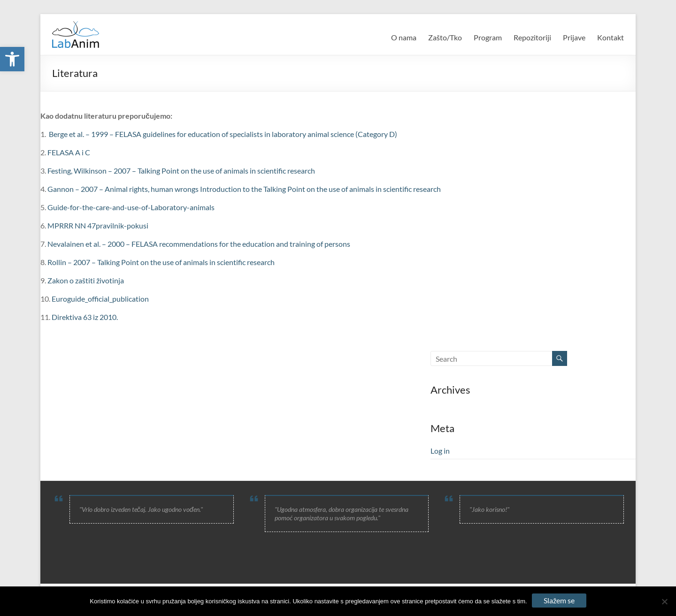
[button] (12, 59)
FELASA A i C (69, 152)
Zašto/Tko (445, 37)
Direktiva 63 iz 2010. (85, 317)
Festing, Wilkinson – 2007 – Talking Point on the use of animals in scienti (163, 171)
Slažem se (559, 600)
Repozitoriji (532, 37)
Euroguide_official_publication (100, 299)
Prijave (574, 37)
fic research (297, 171)
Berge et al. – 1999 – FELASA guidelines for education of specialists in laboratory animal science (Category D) (223, 134)
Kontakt (611, 37)
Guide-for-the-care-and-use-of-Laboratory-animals (131, 207)
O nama (404, 37)
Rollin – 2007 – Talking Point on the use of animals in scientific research (161, 262)
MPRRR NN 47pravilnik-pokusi (98, 225)
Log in (440, 451)
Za (52, 280)
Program (488, 37)
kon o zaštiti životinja (90, 280)
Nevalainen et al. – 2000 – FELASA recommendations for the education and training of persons (199, 244)
